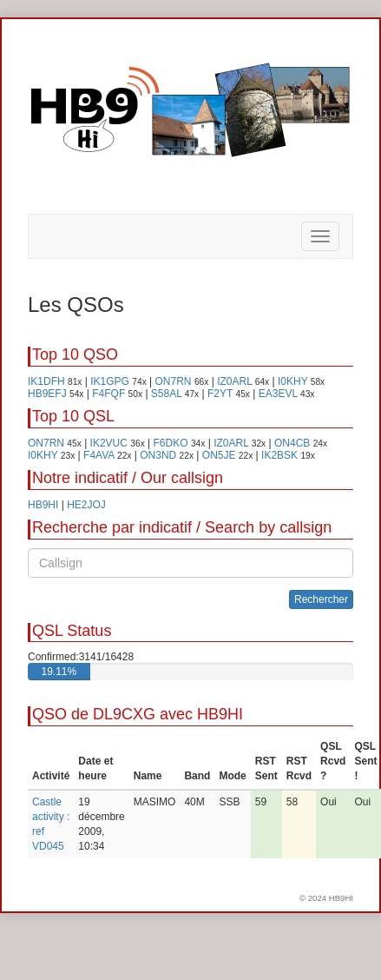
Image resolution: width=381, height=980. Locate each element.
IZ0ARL (234, 381)
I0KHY (292, 381)
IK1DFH (46, 381)
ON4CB (292, 443)
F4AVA (99, 455)
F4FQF (108, 394)
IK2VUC (109, 443)
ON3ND (158, 455)
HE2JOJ (86, 505)
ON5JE (219, 455)
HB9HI (43, 505)
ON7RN (174, 381)
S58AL (167, 394)
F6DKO (171, 443)
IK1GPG (110, 381)
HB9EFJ (47, 394)
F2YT (220, 394)
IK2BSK (279, 455)
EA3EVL (278, 394)
